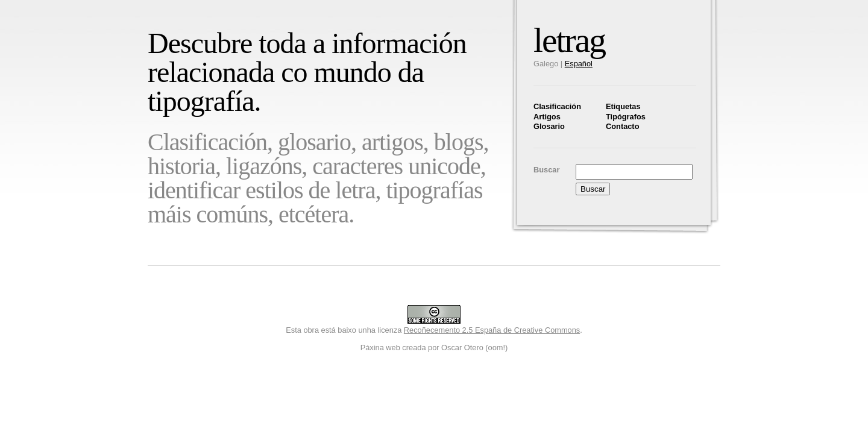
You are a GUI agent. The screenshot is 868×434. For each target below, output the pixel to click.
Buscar (546, 170)
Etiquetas (623, 106)
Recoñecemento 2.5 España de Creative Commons (492, 330)
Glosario (549, 126)
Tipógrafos (626, 117)
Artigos (547, 117)
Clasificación (557, 106)
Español (579, 64)
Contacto (622, 126)
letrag (569, 40)
